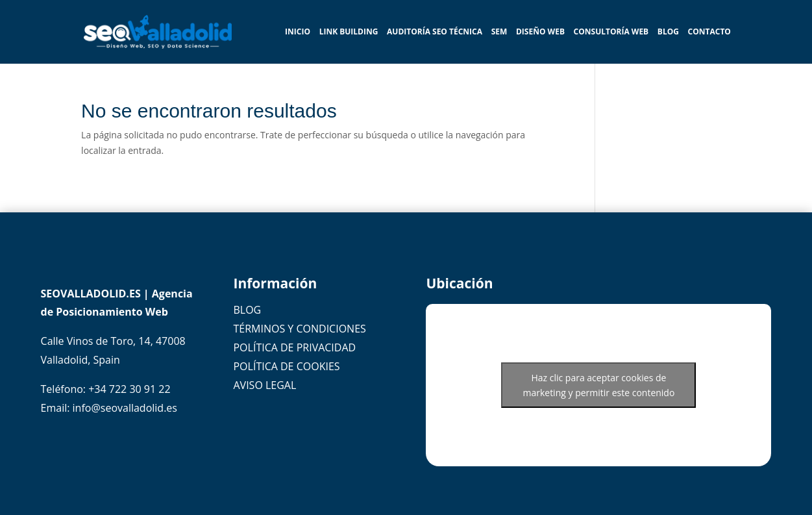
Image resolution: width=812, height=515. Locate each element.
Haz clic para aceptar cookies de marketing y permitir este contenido (598, 385)
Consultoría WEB (611, 32)
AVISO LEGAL (265, 385)
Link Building (349, 32)
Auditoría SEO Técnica (435, 32)
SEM (499, 32)
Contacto (709, 32)
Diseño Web (540, 32)
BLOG (668, 32)
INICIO (298, 32)
